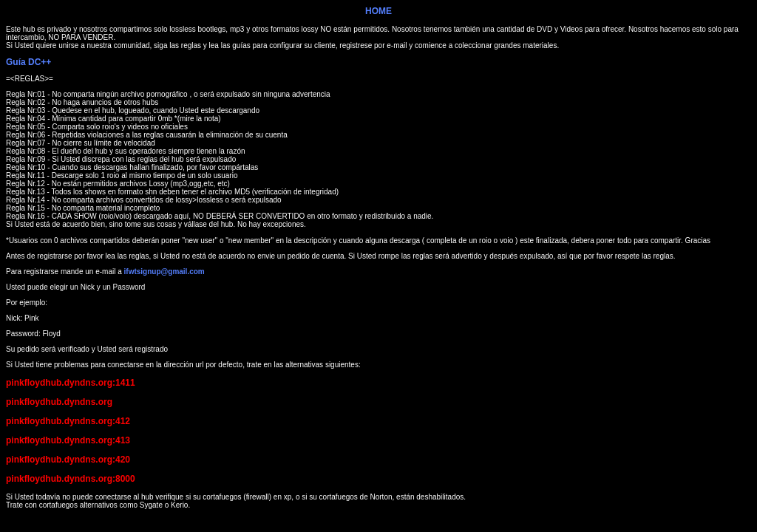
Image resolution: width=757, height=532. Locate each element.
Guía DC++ (28, 62)
